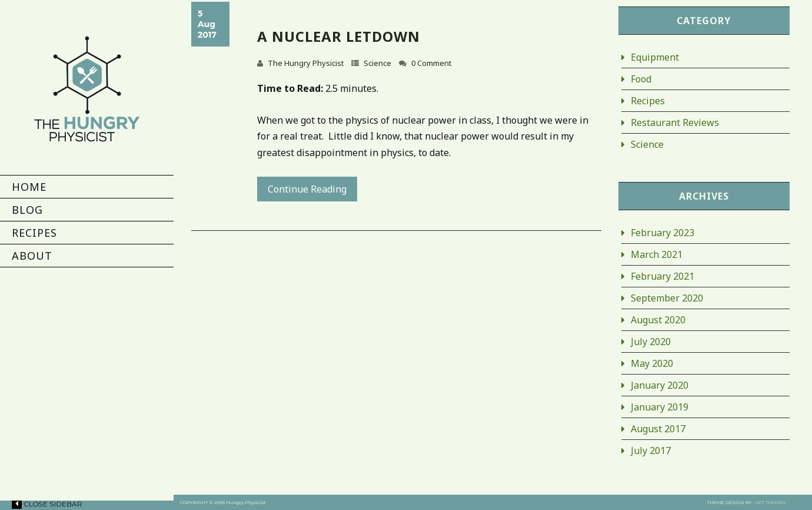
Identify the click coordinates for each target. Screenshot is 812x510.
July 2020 (651, 342)
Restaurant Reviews (675, 122)
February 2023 (663, 233)
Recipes (648, 101)
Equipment (655, 57)
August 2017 (658, 429)
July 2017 (651, 451)
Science (377, 63)
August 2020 (658, 320)
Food (641, 79)
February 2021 (663, 276)
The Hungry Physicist (306, 63)
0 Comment (431, 63)
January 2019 (660, 407)
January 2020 (660, 385)
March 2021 (657, 254)
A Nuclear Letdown (339, 36)
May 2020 (652, 363)
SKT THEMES (771, 502)
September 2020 (667, 298)
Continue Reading (307, 189)
